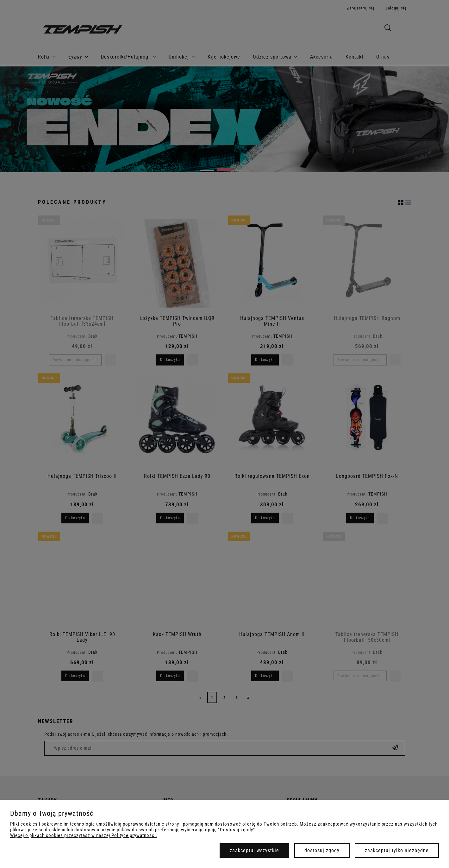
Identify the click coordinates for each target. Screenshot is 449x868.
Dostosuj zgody (322, 850)
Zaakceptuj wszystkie (254, 850)
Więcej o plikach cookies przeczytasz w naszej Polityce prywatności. (84, 835)
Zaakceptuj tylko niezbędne (397, 850)
